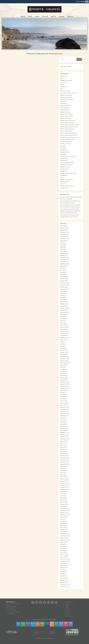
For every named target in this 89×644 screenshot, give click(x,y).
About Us (53, 16)
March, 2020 (64, 376)
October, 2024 (64, 262)
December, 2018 (65, 407)
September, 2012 (65, 565)
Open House (63, 146)
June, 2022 (63, 319)
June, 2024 (63, 270)
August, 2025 (64, 241)
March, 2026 (64, 226)
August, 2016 (64, 466)
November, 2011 (65, 586)
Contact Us (70, 16)
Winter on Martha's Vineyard (67, 186)
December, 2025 (65, 232)
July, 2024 (63, 268)
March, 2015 (64, 502)
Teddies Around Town (65, 167)
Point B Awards (64, 150)
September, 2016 (65, 464)
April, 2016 (63, 475)
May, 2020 (63, 371)
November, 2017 (65, 435)
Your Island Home (64, 188)
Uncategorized (64, 175)
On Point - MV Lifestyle (65, 144)
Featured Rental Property (66, 95)
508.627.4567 (12, 608)
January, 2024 (64, 281)
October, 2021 (64, 336)
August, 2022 (64, 314)
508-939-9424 (11, 614)
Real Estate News (64, 158)
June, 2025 (63, 245)
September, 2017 (65, 439)
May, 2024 (63, 272)
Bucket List (63, 78)
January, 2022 (64, 329)
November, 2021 (65, 333)
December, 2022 (65, 308)
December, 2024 (65, 258)
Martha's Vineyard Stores (66, 131)
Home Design (63, 104)
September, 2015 (65, 489)
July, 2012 (63, 570)
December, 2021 (65, 331)
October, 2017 (64, 437)
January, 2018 (64, 430)
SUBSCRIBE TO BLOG (66, 67)
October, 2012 (64, 563)
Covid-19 (62, 85)
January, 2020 (64, 380)
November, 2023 (65, 285)
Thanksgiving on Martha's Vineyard (68, 173)
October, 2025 (64, 236)
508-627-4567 (14, 610)
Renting (23, 16)
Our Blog (62, 16)
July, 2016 (63, 468)
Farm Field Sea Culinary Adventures (69, 93)
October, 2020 (64, 361)
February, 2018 (64, 428)
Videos (62, 177)
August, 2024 (64, 266)
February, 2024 (64, 279)
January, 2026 (64, 230)
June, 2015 (63, 496)
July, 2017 (63, 443)
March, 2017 (64, 452)
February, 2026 (64, 228)
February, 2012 (64, 580)
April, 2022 (63, 323)
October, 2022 (64, 310)
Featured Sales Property (66, 97)
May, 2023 (63, 298)
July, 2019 (63, 392)
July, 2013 (63, 544)
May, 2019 (63, 397)
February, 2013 (64, 555)
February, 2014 (64, 530)
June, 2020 (63, 369)
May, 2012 (63, 574)
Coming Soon (63, 83)
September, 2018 (65, 414)
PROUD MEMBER (82, 2)
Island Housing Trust (65, 110)
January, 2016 (64, 481)
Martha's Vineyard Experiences (67, 120)
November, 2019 (65, 384)
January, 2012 (64, 582)
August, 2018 (64, 416)
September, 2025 (65, 239)
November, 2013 (65, 536)
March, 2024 (64, 276)
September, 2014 (65, 515)
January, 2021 (64, 355)
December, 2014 (65, 508)
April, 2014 (64, 525)
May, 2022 (63, 321)
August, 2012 (64, 567)
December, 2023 (65, 283)
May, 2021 (63, 346)
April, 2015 (63, 500)
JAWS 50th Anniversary (65, 112)
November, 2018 (65, 409)
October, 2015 (64, 487)
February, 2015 (64, 504)
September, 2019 (65, 388)
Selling (37, 16)
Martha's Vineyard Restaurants (67, 129)
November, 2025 (65, 234)
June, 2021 (63, 344)
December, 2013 (65, 534)
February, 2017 (65, 454)
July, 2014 (63, 519)
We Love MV (63, 184)
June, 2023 (63, 295)
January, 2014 (64, 532)
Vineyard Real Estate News (66, 180)
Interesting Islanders (65, 106)
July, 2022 (63, 317)
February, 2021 (64, 352)
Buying (30, 16)
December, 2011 (65, 584)
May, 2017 (63, 447)
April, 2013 (64, 551)
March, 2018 (64, 426)
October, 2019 (64, 386)
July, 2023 (63, 293)
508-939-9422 (17, 612)
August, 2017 (64, 441)
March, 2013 (64, 553)
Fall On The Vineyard (65, 91)
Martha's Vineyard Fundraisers (67, 123)
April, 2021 (63, 348)
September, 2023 (65, 289)
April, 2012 (63, 576)
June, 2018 (63, 420)
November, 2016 (65, 460)
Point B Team (63, 154)
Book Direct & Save (70, 602)
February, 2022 (64, 327)
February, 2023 (64, 304)
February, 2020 (64, 378)
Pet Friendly (63, 148)
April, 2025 (63, 249)
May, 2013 (63, 549)
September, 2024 (65, 264)
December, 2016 (65, 458)
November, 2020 (65, 359)
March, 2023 (64, 302)
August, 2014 (64, 517)
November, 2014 (65, 511)
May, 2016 (63, 473)
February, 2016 (64, 479)
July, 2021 (63, 342)
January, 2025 (64, 255)
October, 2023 (64, 287)
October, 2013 (64, 538)
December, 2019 (65, 382)
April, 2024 (63, 274)
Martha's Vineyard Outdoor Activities (69, 127)
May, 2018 (63, 422)
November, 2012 (65, 561)
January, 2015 (64, 506)
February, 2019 (64, 403)
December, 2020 (65, 357)
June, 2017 (63, 445)
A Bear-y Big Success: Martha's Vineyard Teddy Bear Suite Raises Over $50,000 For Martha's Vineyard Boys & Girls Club (70, 211)
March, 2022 (64, 325)
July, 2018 (63, 418)
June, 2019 (63, 395)
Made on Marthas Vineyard (67, 116)
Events (62, 89)
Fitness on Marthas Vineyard (67, 99)
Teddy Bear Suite (64, 169)
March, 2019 (64, 401)
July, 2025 (63, 243)
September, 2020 (65, 363)
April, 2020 (63, 373)
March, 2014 (64, 527)
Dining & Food (63, 87)
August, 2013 (64, 542)
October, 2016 (64, 462)
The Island (45, 16)
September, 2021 (65, 338)
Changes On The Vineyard (66, 80)
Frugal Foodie (63, 101)
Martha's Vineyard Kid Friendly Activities (70, 125)
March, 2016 (64, 477)
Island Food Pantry (65, 108)
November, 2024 (65, 260)
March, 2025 (64, 251)
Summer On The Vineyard (66, 165)
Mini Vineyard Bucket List (66, 142)
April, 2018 (64, 424)
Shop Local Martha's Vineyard (67, 163)
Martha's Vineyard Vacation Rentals (68, 135)
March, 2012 (64, 578)
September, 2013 (65, 540)
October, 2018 (64, 411)
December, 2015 (65, 483)
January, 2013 (64, 557)
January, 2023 (64, 306)
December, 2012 (65, 559)
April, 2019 (64, 399)
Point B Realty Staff (65, 152)
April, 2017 (64, 449)
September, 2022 (65, 312)
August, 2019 (64, 390)
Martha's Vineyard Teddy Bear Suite (69, 133)
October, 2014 (64, 513)
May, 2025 (63, 247)
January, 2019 (64, 405)
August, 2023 (64, 291)
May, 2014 (63, 523)
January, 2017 (64, 456)
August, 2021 (64, 340)
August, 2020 (64, 365)
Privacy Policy (68, 616)
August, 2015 (64, 492)
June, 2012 (63, 572)
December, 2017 (65, 433)
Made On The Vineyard (66, 118)
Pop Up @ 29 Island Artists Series (68, 156)
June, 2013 (63, 546)
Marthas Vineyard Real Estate (67, 139)
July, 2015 (63, 494)
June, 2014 (63, 521)
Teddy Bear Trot (64, 171)
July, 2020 (63, 367)
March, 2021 (64, 350)
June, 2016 (63, 470)
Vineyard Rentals (64, 182)
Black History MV (64, 76)
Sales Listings (63, 161)
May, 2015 (63, 498)
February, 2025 (64, 253)
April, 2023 (63, 300)
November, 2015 (65, 485)
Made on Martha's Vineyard (67, 114)
